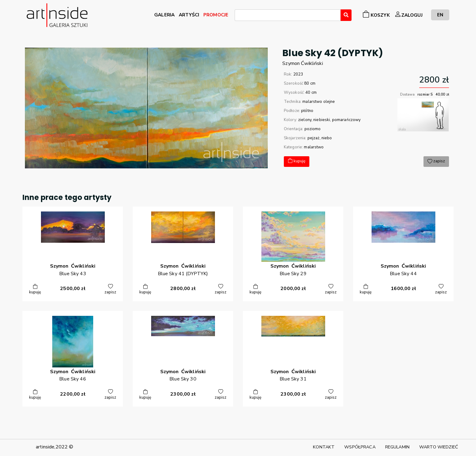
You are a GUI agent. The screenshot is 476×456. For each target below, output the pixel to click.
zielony (305, 120)
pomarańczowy (347, 120)
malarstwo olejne (319, 102)
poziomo (313, 129)
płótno (307, 111)
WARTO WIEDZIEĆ (439, 447)
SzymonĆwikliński (303, 63)
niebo (327, 138)
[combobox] (288, 15)
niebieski (322, 120)
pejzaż (314, 138)
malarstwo (314, 147)
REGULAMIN (397, 447)
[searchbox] (238, 16)
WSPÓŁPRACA (360, 447)
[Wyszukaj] (346, 15)
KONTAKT (324, 447)
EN (440, 15)
